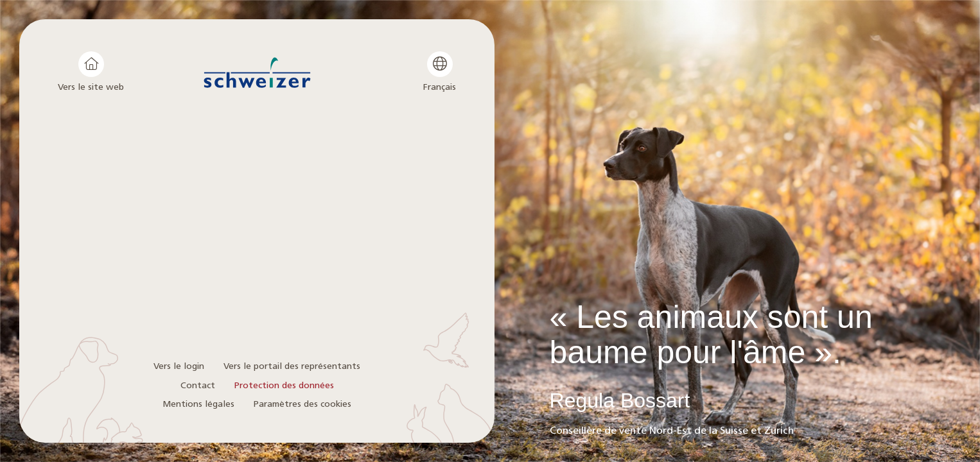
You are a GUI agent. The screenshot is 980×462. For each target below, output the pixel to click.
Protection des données (284, 385)
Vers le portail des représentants (292, 366)
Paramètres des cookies (302, 404)
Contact (198, 385)
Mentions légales (198, 404)
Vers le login (179, 366)
